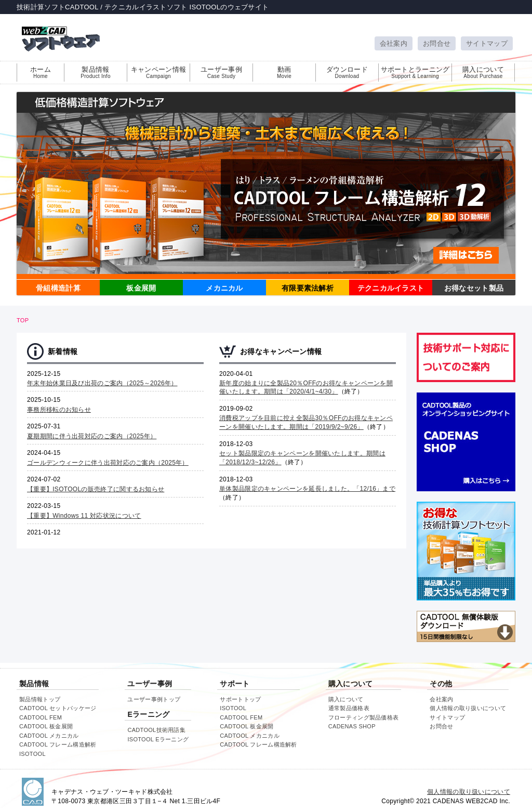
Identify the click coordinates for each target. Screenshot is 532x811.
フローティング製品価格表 (364, 717)
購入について (483, 72)
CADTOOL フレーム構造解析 (58, 744)
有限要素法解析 (308, 288)
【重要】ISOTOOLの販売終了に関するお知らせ (96, 489)
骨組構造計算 (58, 288)
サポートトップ (240, 699)
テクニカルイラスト (391, 288)
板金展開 (141, 288)
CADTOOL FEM (41, 717)
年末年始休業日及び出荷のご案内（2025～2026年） (102, 383)
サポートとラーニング (415, 72)
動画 (284, 72)
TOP (23, 320)
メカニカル (224, 288)
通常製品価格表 (349, 708)
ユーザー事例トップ (154, 699)
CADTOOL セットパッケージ (58, 708)
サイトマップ (487, 43)
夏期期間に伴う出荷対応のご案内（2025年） (92, 436)
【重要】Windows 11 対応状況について (84, 516)
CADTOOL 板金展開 (46, 726)
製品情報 (96, 72)
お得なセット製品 (474, 288)
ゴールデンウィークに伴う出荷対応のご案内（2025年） (108, 463)
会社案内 (394, 43)
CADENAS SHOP (352, 726)
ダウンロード (347, 72)
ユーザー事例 (221, 72)
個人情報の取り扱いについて (468, 708)
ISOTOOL (32, 754)
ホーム (41, 72)
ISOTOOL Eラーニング (158, 739)
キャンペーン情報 (158, 72)
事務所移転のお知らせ (59, 410)
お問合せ (437, 43)
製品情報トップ (40, 699)
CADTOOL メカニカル (49, 736)
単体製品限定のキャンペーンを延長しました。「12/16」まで (307, 489)
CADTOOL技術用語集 (156, 730)
